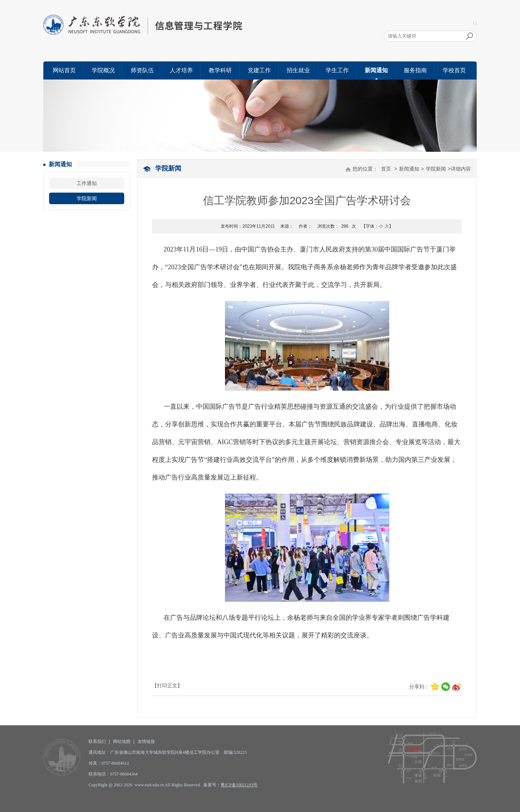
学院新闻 (87, 198)
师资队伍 (142, 70)
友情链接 (146, 742)
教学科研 (220, 70)
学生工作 (337, 70)
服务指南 (415, 70)
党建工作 (259, 70)
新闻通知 (376, 70)
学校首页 (454, 70)
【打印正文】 (167, 686)
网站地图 (122, 742)
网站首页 (64, 70)
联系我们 (97, 742)
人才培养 (181, 70)
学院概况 (103, 70)
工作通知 (87, 183)
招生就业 (298, 70)
